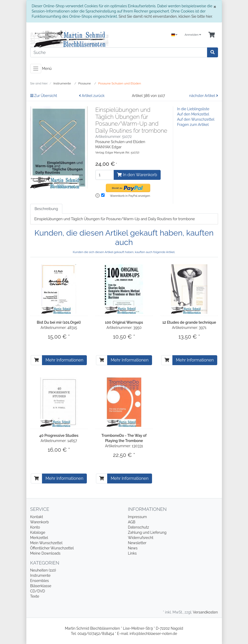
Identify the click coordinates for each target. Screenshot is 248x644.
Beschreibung (46, 209)
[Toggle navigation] (36, 69)
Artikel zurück (92, 96)
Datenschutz (139, 527)
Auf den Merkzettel (193, 114)
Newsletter (137, 543)
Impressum (138, 517)
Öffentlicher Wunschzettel (52, 548)
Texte (35, 596)
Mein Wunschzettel (46, 543)
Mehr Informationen (64, 360)
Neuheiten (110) (43, 570)
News (133, 548)
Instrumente (40, 575)
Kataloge (38, 532)
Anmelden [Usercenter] (193, 35)
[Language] (174, 35)
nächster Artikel (203, 96)
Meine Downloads (45, 553)
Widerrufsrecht (141, 538)
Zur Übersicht (44, 96)
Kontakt (37, 517)
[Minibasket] (212, 35)
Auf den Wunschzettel (196, 119)
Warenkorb (40, 522)
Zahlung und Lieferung (147, 532)
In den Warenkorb (137, 175)
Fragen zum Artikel (193, 125)
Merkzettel (39, 538)
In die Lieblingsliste (193, 109)
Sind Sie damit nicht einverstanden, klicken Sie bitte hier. (166, 16)
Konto (35, 527)
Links (132, 553)
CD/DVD (38, 591)
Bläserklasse (41, 586)
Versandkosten (205, 612)
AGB (132, 522)
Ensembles (40, 581)
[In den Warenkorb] (37, 360)
